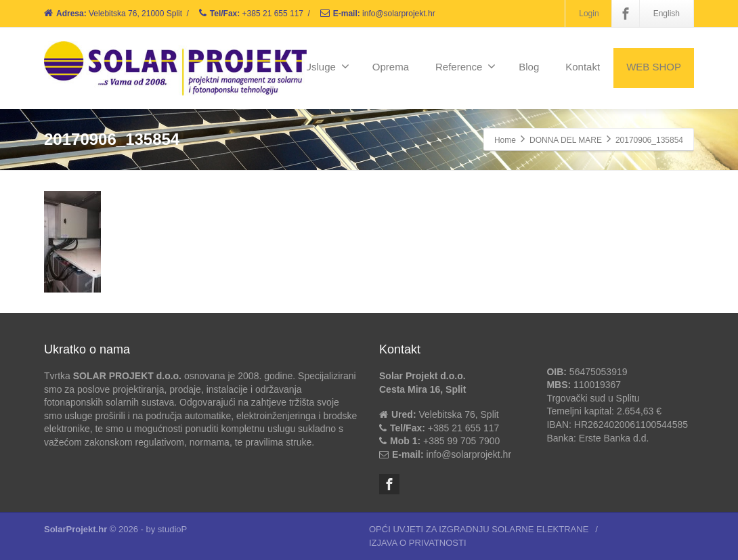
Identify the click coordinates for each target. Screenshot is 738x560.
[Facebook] (626, 14)
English (667, 14)
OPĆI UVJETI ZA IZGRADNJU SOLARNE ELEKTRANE (479, 529)
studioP (172, 529)
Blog (529, 67)
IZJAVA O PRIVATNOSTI (418, 543)
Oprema (391, 67)
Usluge (327, 66)
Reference (465, 66)
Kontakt (583, 67)
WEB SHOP (654, 67)
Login (589, 14)
